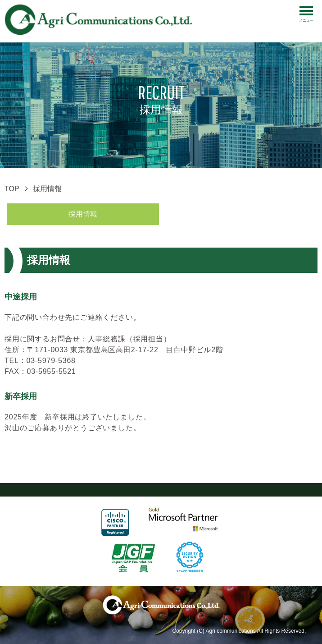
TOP (12, 189)
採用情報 (83, 214)
